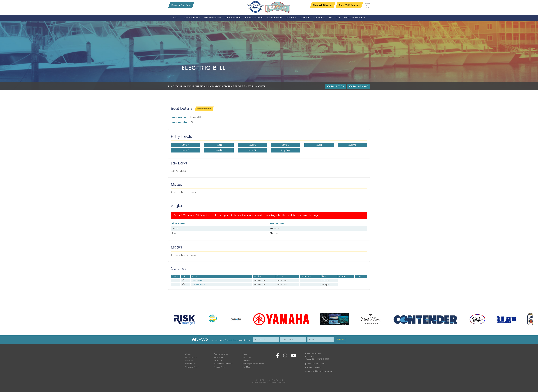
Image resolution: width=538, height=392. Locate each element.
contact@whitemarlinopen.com (319, 371)
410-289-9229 (318, 364)
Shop (245, 354)
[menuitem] (175, 18)
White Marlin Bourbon (223, 364)
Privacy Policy (220, 367)
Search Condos (358, 86)
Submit (341, 339)
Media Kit (218, 360)
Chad (175, 229)
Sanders (274, 229)
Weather (189, 360)
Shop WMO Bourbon (349, 5)
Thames (274, 233)
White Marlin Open (276, 380)
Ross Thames (198, 280)
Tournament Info (221, 354)
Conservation (191, 357)
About (188, 354)
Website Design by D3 (260, 382)
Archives (246, 360)
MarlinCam (219, 357)
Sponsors (247, 357)
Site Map (246, 367)
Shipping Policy (192, 367)
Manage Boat (204, 109)
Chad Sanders (198, 285)
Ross (174, 233)
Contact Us (190, 364)
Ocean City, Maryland (277, 382)
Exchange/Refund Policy (253, 364)
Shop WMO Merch (323, 5)
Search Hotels (336, 86)
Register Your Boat (181, 5)
